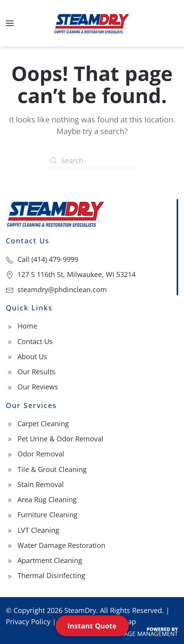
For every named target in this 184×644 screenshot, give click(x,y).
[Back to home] (92, 23)
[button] (10, 23)
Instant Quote (92, 626)
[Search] (92, 160)
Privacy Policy (28, 622)
